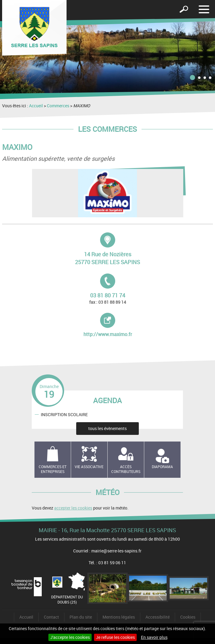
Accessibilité (158, 617)
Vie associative (89, 467)
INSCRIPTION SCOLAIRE (64, 414)
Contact (51, 617)
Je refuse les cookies (115, 637)
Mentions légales (119, 617)
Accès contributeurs (126, 469)
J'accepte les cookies (70, 637)
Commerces (58, 106)
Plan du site (81, 617)
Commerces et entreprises (53, 469)
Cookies (188, 617)
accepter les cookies (73, 508)
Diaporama (162, 467)
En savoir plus (154, 637)
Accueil (36, 106)
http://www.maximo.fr (114, 325)
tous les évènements (107, 428)
